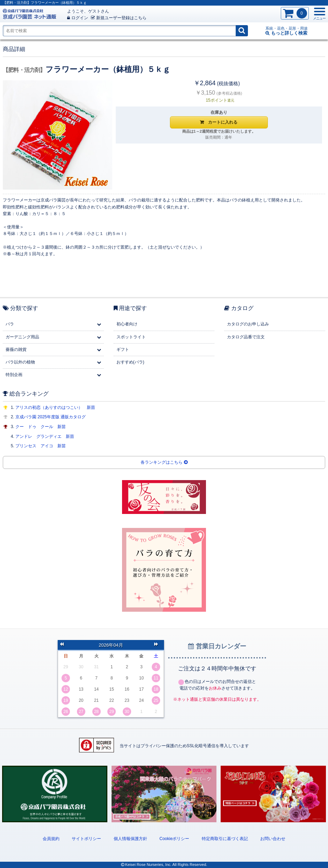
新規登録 (119, 18)
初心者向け (127, 324)
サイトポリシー (86, 839)
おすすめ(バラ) (130, 362)
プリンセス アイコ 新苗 (41, 446)
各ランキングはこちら (164, 462)
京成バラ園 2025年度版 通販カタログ (51, 417)
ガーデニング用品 (22, 337)
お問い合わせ (273, 839)
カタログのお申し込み (248, 324)
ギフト (123, 350)
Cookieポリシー (174, 839)
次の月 (158, 645)
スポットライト (131, 337)
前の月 (64, 645)
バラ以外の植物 (20, 362)
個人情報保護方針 (130, 839)
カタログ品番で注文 (246, 337)
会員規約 (51, 839)
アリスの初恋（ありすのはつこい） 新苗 (55, 407)
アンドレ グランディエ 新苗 (45, 436)
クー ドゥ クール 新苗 (41, 427)
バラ (10, 324)
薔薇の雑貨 (16, 350)
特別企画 (14, 375)
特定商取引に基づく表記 (225, 839)
